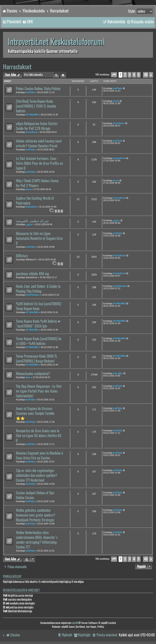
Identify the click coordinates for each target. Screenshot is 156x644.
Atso (28, 377)
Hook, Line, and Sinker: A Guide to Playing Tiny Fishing (38, 289)
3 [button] (129, 75)
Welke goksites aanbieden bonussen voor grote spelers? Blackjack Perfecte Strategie (36, 515)
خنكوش (29, 224)
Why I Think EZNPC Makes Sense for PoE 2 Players (37, 183)
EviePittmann (33, 295)
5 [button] (139, 75)
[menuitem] (28, 22)
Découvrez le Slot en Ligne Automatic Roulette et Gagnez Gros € (39, 238)
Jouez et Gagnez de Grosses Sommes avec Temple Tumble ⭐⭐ (35, 413)
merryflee (118, 373)
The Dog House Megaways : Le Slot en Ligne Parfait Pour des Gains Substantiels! (39, 391)
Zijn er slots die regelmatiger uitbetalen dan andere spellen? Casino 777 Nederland (37, 475)
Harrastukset (17, 67)
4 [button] (134, 75)
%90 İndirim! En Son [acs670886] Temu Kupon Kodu (39, 306)
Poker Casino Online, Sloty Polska (38, 89)
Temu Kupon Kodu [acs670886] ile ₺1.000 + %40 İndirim (39, 341)
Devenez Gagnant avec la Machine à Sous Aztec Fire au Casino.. (39, 456)
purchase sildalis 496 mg (32, 274)
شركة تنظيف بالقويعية (32, 221)
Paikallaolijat (12, 576)
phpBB (75, 623)
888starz (22, 256)
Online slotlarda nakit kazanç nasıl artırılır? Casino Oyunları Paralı (39, 143)
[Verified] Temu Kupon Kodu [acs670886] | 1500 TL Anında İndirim (36, 106)
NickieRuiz (31, 207)
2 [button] (125, 75)
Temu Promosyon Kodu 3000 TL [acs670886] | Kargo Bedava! (37, 359)
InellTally (30, 92)
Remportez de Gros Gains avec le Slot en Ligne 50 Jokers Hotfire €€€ (39, 436)
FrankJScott (119, 158)
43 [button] (146, 75)
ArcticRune (31, 132)
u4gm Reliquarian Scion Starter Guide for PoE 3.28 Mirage (37, 126)
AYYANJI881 (32, 115)
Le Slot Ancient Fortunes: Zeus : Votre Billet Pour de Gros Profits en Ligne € (39, 163)
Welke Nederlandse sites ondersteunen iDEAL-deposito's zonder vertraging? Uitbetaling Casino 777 (37, 540)
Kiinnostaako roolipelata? (33, 374)
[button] (114, 75)
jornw (28, 189)
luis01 (116, 101)
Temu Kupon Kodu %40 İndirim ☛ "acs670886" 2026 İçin (38, 324)
